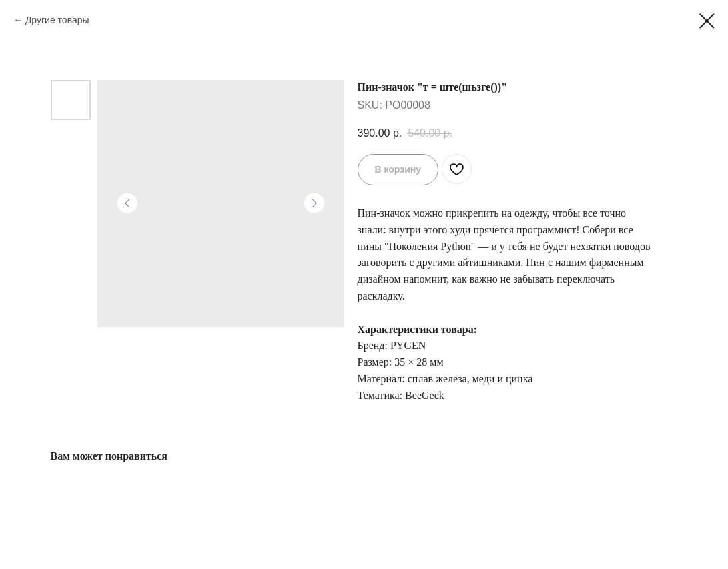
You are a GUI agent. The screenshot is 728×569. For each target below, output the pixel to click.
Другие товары (57, 20)
